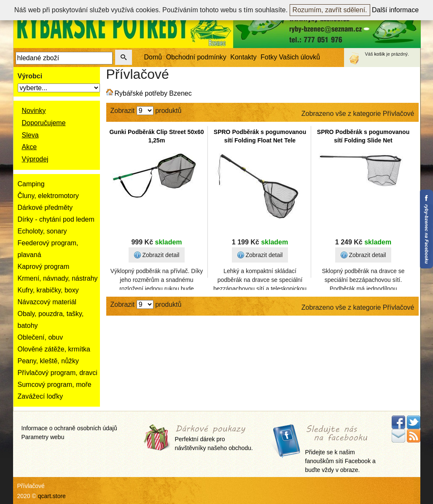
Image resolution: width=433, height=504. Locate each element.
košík (380, 54)
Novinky (34, 111)
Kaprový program (44, 267)
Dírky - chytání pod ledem (56, 219)
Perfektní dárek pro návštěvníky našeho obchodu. (214, 438)
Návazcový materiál (47, 302)
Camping (31, 184)
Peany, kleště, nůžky (48, 361)
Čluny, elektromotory (48, 196)
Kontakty (243, 57)
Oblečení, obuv (40, 337)
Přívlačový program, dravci (58, 373)
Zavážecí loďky (40, 396)
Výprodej (35, 159)
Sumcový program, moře (55, 385)
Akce (30, 147)
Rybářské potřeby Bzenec (153, 93)
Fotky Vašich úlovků (290, 57)
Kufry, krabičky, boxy (48, 290)
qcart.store (52, 496)
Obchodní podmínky (196, 57)
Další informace (395, 10)
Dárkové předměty (45, 208)
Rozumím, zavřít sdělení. (330, 10)
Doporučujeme (44, 123)
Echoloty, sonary (42, 231)
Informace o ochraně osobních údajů (69, 428)
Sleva (30, 135)
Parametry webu (43, 437)
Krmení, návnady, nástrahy (58, 278)
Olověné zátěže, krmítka (54, 349)
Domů (153, 57)
